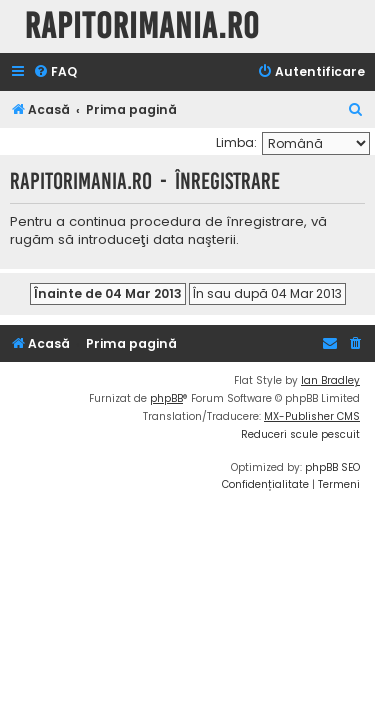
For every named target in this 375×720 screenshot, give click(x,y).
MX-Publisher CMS (312, 416)
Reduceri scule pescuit (300, 434)
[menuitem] (55, 72)
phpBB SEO (332, 467)
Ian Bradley (330, 380)
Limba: (236, 142)
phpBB (166, 398)
